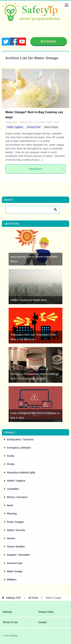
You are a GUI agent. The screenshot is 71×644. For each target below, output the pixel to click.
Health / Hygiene (15, 127)
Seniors (11, 538)
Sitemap (7, 612)
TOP (13, 598)
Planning (12, 514)
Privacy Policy (46, 612)
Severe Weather (16, 547)
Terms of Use (10, 622)
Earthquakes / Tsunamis (20, 439)
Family (10, 456)
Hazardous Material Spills (21, 472)
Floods (11, 464)
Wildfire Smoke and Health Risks (29, 300)
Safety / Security (16, 530)
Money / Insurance (17, 497)
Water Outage (51, 127)
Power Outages (16, 522)
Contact (42, 622)
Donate (49, 41)
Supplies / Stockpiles (18, 555)
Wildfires (12, 580)
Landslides (13, 489)
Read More (46, 169)
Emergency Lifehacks (19, 448)
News (10, 505)
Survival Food (34, 127)
